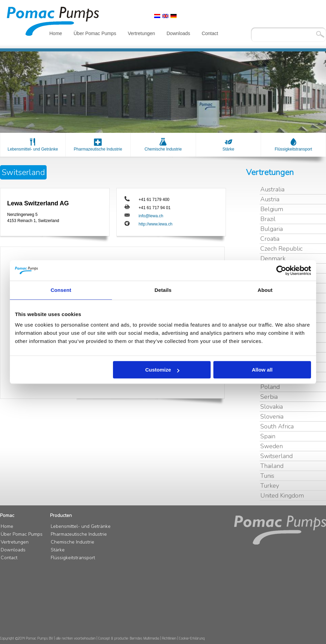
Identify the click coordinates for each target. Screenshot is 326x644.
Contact (210, 33)
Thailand (272, 466)
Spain (268, 436)
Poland (270, 387)
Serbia (269, 397)
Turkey (270, 486)
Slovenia (272, 417)
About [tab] (265, 290)
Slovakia (272, 407)
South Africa (277, 426)
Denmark (273, 258)
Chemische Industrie (163, 149)
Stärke (229, 149)
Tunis (267, 476)
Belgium (272, 209)
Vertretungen (141, 33)
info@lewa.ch (151, 216)
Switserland (276, 456)
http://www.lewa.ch (155, 224)
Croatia (270, 239)
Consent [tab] (61, 290)
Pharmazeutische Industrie (98, 149)
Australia (272, 189)
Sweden (272, 446)
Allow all (262, 370)
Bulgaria (272, 229)
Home (56, 33)
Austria (270, 199)
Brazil (268, 219)
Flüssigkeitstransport (293, 149)
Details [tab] (163, 290)
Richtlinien (169, 638)
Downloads (178, 33)
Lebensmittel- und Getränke (33, 149)
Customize (162, 370)
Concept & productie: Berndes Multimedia (129, 638)
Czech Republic (281, 249)
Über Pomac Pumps (95, 33)
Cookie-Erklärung (192, 638)
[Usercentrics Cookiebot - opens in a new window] (281, 270)
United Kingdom (282, 496)
